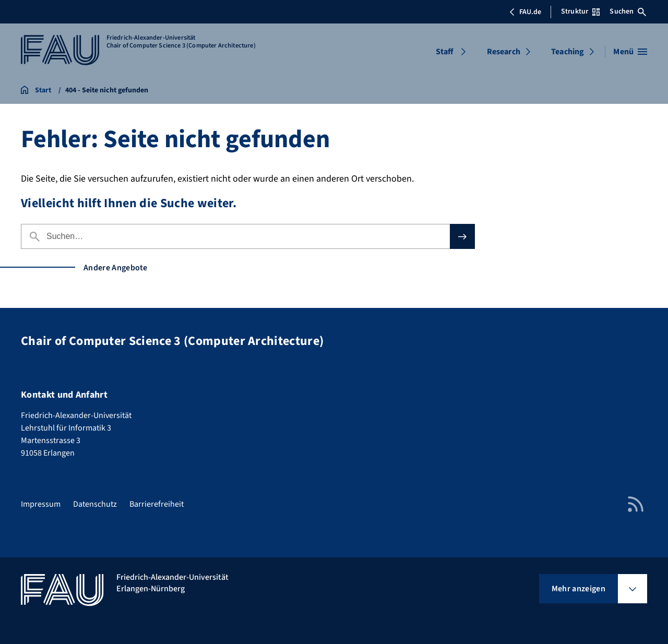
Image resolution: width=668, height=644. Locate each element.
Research (504, 52)
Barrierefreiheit (157, 504)
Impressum (41, 504)
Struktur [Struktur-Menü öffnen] (580, 11)
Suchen (628, 11)
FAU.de (525, 12)
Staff (445, 52)
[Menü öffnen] (630, 52)
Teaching (568, 52)
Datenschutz (95, 504)
